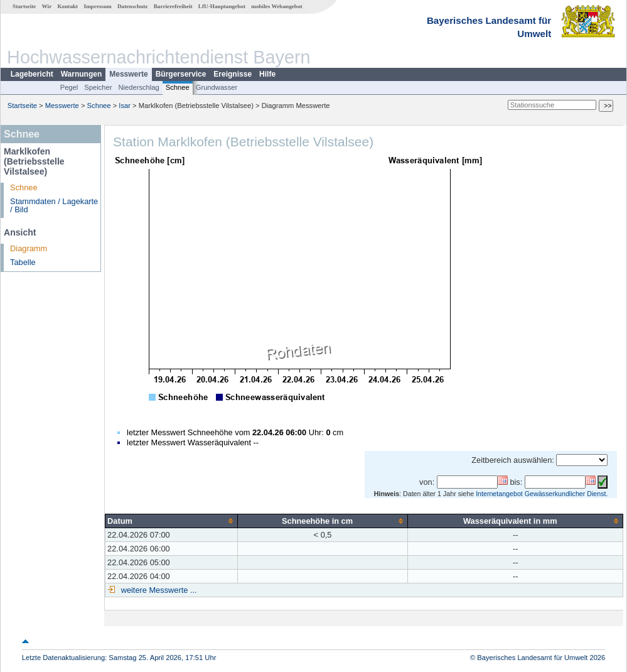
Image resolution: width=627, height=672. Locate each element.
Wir (47, 6)
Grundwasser (217, 87)
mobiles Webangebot (276, 6)
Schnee (178, 87)
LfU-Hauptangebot (222, 6)
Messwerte (128, 74)
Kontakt (67, 6)
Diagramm (29, 248)
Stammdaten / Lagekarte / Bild (54, 205)
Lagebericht (32, 74)
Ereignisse (233, 74)
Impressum (97, 6)
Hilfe (267, 74)
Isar (125, 106)
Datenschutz (133, 6)
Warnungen (82, 74)
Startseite (24, 6)
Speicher (98, 87)
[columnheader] (172, 521)
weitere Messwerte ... (158, 590)
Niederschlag (138, 87)
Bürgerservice (181, 74)
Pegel (69, 87)
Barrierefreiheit (173, 6)
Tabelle (23, 262)
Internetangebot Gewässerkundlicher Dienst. (542, 494)
